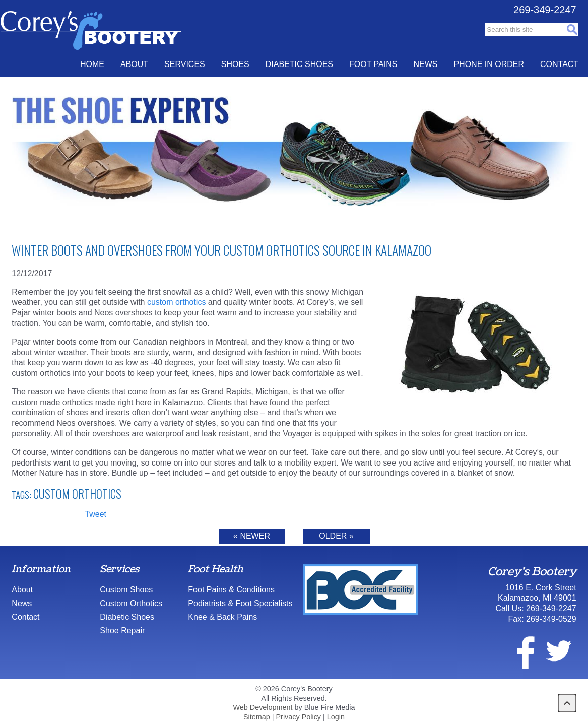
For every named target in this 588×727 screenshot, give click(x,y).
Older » (336, 536)
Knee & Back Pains (222, 617)
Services (185, 64)
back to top (567, 703)
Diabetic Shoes (299, 64)
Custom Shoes (126, 590)
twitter (558, 651)
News (425, 64)
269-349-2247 (545, 10)
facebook (519, 651)
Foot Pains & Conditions (231, 590)
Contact (559, 64)
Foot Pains (373, 64)
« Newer (252, 536)
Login (336, 717)
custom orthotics (176, 302)
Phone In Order (489, 64)
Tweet (95, 514)
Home (92, 64)
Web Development (263, 707)
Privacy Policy (299, 717)
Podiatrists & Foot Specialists (240, 603)
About (134, 64)
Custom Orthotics (77, 494)
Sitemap (257, 717)
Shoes (235, 64)
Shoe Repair (122, 631)
